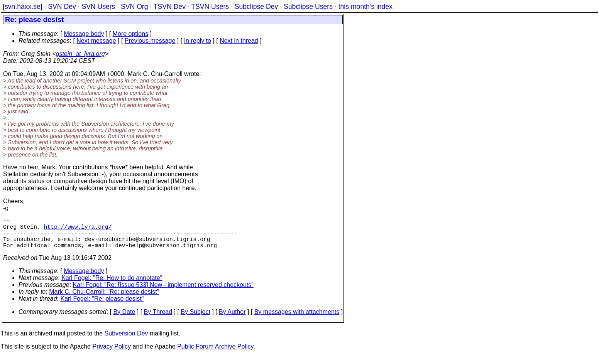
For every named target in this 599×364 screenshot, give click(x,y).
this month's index (365, 7)
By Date (124, 319)
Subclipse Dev (256, 7)
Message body (84, 34)
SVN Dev (62, 7)
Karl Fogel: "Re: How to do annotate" (112, 286)
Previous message (150, 41)
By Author (232, 319)
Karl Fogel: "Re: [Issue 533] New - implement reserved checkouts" (163, 292)
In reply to (198, 41)
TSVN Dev (170, 7)
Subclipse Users (308, 7)
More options (131, 34)
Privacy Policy (112, 354)
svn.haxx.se (23, 7)
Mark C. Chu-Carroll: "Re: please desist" (104, 299)
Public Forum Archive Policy (215, 354)
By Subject (195, 319)
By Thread (158, 319)
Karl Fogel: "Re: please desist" (102, 306)
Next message (96, 41)
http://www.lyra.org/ (78, 229)
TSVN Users (210, 7)
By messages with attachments (297, 319)
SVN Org (134, 7)
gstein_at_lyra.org (80, 54)
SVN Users (98, 7)
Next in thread (239, 41)
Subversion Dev (126, 341)
